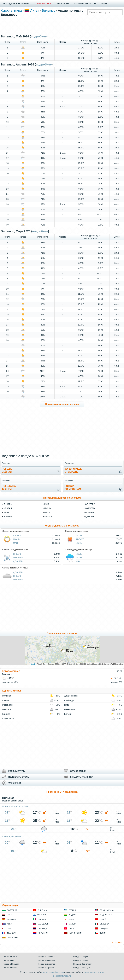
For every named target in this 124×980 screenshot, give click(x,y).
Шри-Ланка (13, 937)
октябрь (90, 508)
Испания (12, 919)
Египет (11, 915)
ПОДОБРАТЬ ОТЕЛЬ (19, 777)
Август (17, 536)
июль (47, 512)
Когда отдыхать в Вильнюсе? (62, 526)
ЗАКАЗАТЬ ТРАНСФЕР (82, 777)
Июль (79, 536)
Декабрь (18, 561)
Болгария (12, 910)
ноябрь (90, 512)
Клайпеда (69, 700)
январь (8, 504)
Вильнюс (49, 10)
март (6, 512)
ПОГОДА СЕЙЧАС (11, 671)
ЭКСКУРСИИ (63, 3)
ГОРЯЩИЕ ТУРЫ (43, 3)
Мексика (104, 924)
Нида (67, 705)
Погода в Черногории (83, 964)
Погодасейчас (7, 470)
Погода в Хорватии (46, 964)
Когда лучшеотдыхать (73, 470)
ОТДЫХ (105, 3)
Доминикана (107, 910)
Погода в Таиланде (47, 957)
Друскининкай (71, 696)
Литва (35, 10)
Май (15, 543)
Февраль (18, 558)
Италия (42, 919)
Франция (12, 933)
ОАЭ (9, 928)
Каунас (6, 700)
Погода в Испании (11, 964)
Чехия (103, 933)
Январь (17, 554)
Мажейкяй (7, 705)
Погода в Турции (81, 957)
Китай (103, 919)
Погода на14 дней (9, 488)
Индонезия (106, 915)
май (47, 504)
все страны (117, 942)
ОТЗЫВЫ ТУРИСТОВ (85, 3)
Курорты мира (11, 10)
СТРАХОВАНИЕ (78, 771)
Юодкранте (8, 719)
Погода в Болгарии (46, 960)
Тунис (72, 928)
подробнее (39, 36)
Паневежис (70, 709)
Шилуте (6, 714)
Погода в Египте (10, 957)
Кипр (71, 919)
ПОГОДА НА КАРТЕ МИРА (16, 3)
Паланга (7, 709)
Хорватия (43, 933)
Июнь (16, 539)
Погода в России (10, 968)
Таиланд (42, 928)
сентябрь (91, 504)
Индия (72, 915)
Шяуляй (68, 714)
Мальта (73, 924)
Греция (73, 910)
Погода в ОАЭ (9, 960)
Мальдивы (43, 924)
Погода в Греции (81, 960)
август (48, 517)
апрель (8, 517)
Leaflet (34, 664)
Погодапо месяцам (73, 488)
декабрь (90, 517)
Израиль (42, 915)
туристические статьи (94, 972)
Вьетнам (42, 910)
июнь (48, 508)
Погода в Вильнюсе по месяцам (62, 498)
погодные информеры (53, 972)
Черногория (76, 933)
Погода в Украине (46, 968)
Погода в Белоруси (82, 968)
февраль (8, 508)
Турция (104, 928)
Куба (9, 924)
